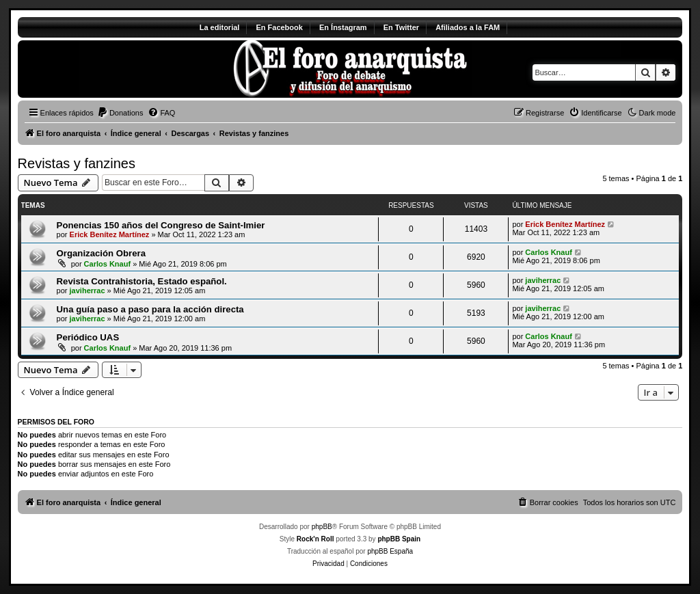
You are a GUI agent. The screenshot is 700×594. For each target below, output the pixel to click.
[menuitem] (120, 113)
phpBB (322, 527)
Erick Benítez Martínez (110, 234)
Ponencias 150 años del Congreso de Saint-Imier (161, 225)
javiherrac (87, 291)
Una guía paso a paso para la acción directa (150, 309)
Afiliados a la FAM (468, 27)
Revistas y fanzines (77, 163)
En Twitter (401, 27)
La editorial (220, 27)
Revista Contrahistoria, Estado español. (142, 281)
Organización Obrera (101, 253)
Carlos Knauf (107, 264)
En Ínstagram (343, 27)
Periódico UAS (88, 337)
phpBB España (390, 551)
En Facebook (279, 27)
